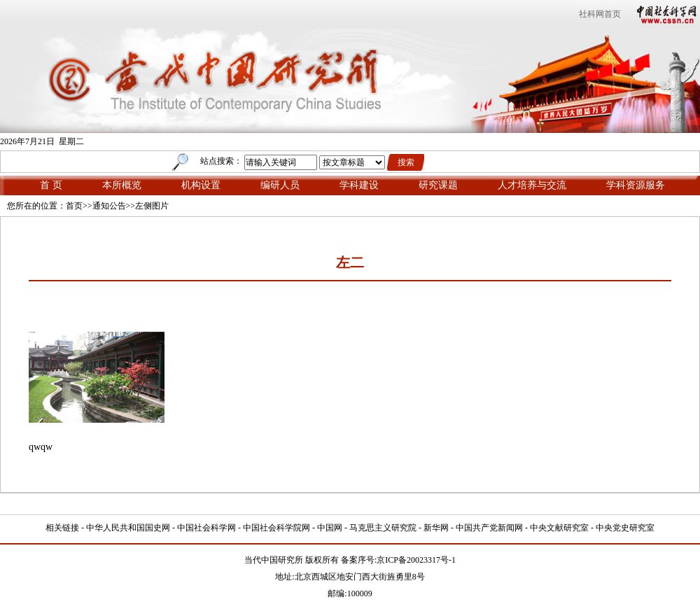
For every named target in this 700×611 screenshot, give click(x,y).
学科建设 (359, 185)
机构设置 (201, 185)
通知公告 (109, 206)
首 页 (51, 185)
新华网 (436, 528)
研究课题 (438, 185)
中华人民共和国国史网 (128, 528)
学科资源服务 (636, 185)
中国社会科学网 (664, 14)
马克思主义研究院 (383, 528)
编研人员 (280, 185)
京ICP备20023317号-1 (416, 560)
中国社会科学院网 (276, 528)
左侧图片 (152, 206)
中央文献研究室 (559, 528)
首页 (74, 206)
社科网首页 (600, 14)
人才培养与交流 (532, 185)
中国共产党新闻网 (489, 528)
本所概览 (122, 185)
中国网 (330, 528)
